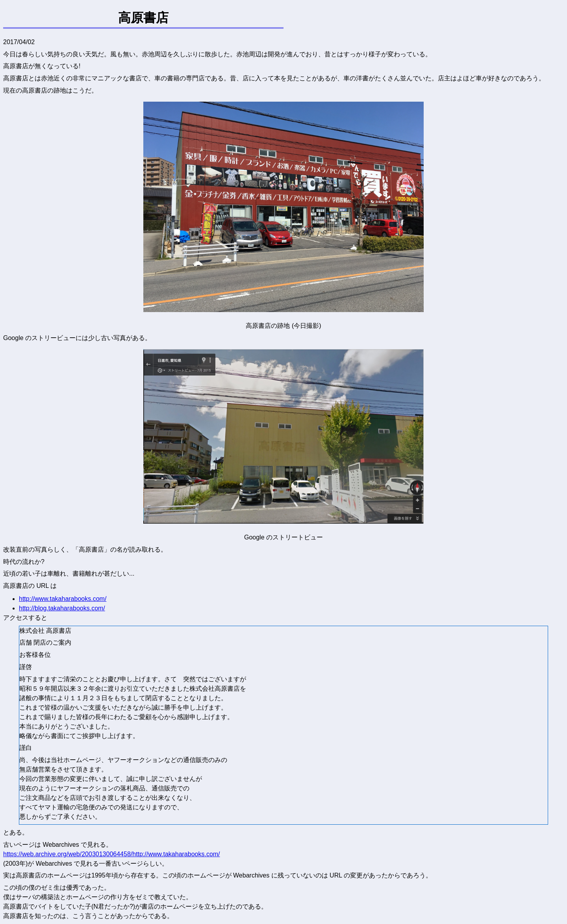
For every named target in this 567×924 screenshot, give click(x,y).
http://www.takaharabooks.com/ (63, 599)
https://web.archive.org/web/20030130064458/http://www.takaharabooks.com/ (112, 854)
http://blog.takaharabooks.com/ (62, 608)
